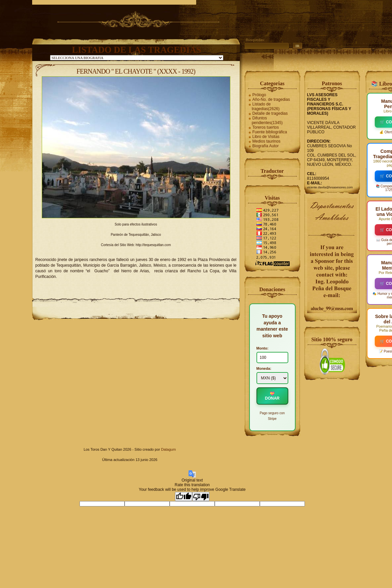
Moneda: (264, 368)
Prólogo (259, 95)
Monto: (263, 348)
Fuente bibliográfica (270, 132)
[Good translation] (184, 496)
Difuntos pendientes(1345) (267, 120)
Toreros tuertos (266, 127)
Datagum (168, 449)
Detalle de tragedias (270, 113)
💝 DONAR (272, 396)
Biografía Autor (266, 146)
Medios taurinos (267, 141)
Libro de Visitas (266, 137)
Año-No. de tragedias (271, 99)
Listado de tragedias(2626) (266, 106)
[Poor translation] (201, 496)
